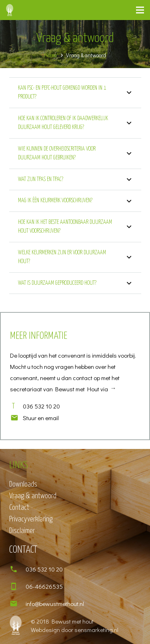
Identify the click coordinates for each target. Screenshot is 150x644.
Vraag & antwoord (33, 496)
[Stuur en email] (16, 418)
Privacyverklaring (31, 519)
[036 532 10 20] (17, 569)
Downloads (23, 484)
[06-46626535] (17, 586)
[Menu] (140, 10)
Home (51, 55)
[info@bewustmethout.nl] (17, 604)
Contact (19, 508)
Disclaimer (22, 531)
